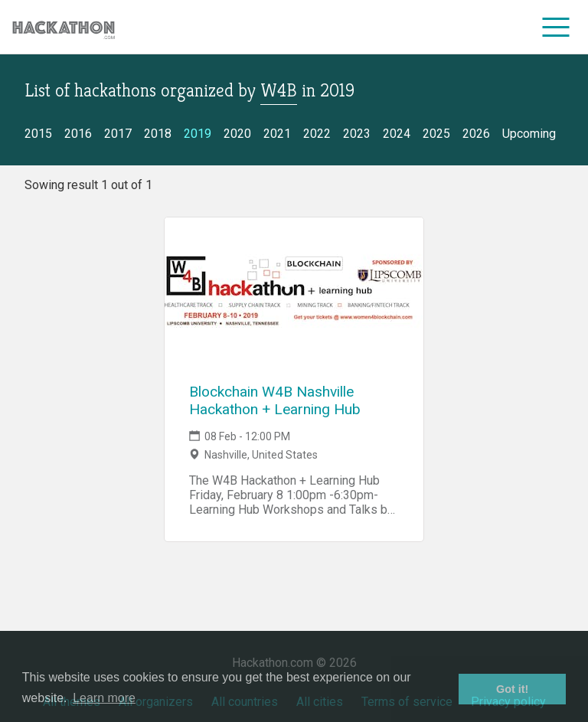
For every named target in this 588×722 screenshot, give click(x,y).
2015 (38, 134)
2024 (397, 134)
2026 (476, 134)
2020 (237, 134)
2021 (277, 134)
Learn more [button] (104, 698)
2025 (436, 134)
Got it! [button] (512, 689)
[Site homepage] (64, 27)
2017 (118, 134)
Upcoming (529, 134)
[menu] (556, 27)
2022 (317, 134)
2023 (357, 134)
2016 (78, 134)
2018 (158, 134)
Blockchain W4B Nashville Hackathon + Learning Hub (275, 400)
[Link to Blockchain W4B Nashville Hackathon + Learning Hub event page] (294, 294)
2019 (198, 134)
